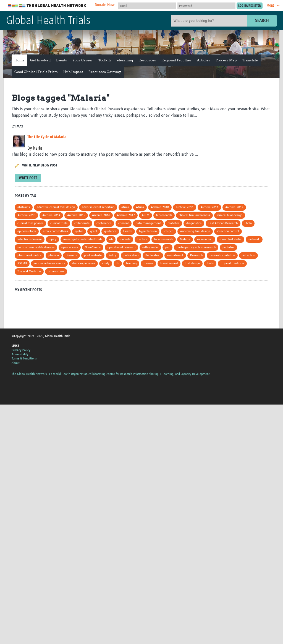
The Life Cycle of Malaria (47, 137)
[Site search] (209, 21)
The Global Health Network (47, 6)
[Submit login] (250, 6)
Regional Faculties (176, 60)
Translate (250, 60)
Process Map (226, 60)
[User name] (147, 6)
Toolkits (105, 60)
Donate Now (105, 5)
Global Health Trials (48, 21)
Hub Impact (73, 72)
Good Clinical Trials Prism (36, 72)
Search (262, 21)
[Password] (206, 6)
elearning (125, 60)
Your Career (83, 60)
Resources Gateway (105, 72)
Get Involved (40, 60)
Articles (204, 60)
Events (61, 60)
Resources (147, 60)
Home (19, 60)
